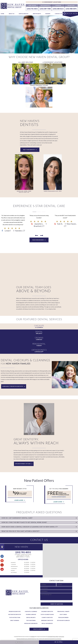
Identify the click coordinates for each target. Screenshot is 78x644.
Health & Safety (38, 629)
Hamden (58, 5)
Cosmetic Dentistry (47, 618)
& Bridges (39, 339)
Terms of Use (61, 637)
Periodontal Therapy (63, 612)
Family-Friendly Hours (39, 96)
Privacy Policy (56, 637)
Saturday (14, 572)
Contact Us (58, 14)
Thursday (14, 569)
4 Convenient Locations (52, 2)
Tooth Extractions (15, 618)
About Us (12, 14)
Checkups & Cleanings (31, 612)
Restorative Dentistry (15, 614)
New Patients (37, 14)
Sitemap (33, 637)
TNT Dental (50, 637)
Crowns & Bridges (31, 614)
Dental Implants (31, 618)
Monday (13, 563)
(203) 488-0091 (71, 9)
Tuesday (13, 564)
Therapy (39, 345)
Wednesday (14, 566)
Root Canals (63, 614)
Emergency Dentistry (47, 620)
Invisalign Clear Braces (31, 623)
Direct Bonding (15, 620)
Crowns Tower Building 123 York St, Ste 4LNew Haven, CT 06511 (23, 556)
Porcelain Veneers (63, 618)
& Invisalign (39, 351)
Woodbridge (45, 5)
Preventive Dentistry (15, 612)
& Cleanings (39, 326)
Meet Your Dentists (29, 150)
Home (2, 14)
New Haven (32, 5)
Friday (13, 570)
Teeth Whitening (31, 620)
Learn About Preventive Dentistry (13, 386)
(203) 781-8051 (32, 9)
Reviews (48, 14)
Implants (39, 333)
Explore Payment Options (23, 464)
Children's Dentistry (47, 612)
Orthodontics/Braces (63, 620)
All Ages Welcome (26, 73)
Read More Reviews (38, 240)
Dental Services (24, 14)
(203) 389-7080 (45, 9)
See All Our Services (47, 623)
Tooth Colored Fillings (47, 614)
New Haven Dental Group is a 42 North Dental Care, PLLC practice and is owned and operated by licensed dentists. (39, 639)
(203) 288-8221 (58, 9)
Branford (71, 5)
